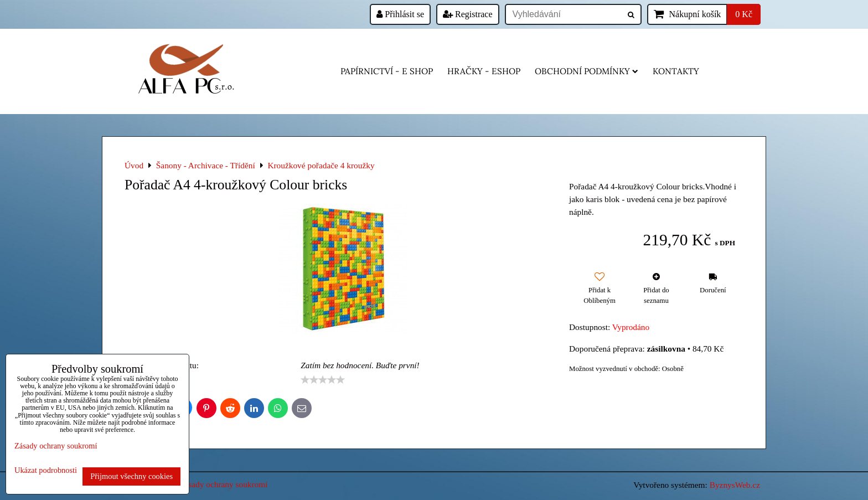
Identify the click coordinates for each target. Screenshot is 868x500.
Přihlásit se (400, 14)
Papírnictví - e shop (387, 71)
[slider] (323, 380)
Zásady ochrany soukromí (224, 484)
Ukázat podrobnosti (46, 470)
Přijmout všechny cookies (131, 476)
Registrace (468, 14)
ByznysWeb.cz (735, 485)
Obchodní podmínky (587, 71)
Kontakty (676, 71)
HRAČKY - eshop (484, 71)
